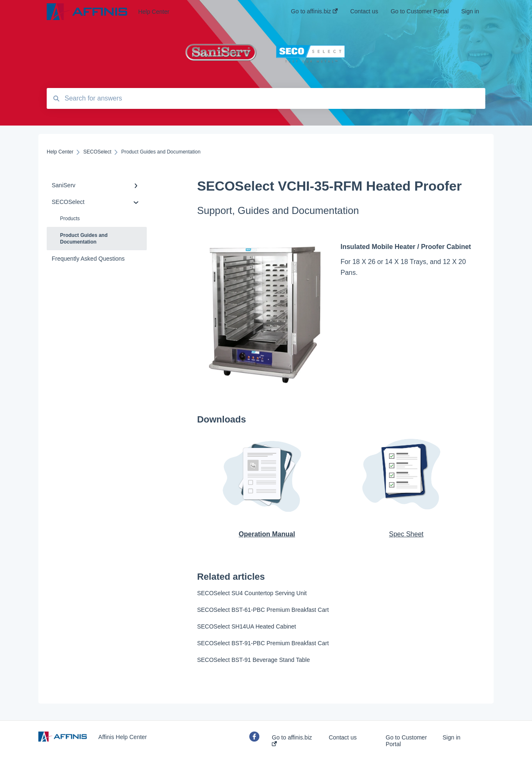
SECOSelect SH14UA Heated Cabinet (247, 626)
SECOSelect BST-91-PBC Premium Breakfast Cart (263, 643)
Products (70, 219)
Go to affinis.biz (292, 740)
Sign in (452, 737)
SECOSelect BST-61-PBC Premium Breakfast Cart (263, 610)
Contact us (343, 737)
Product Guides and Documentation (84, 239)
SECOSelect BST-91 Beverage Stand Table (254, 660)
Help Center (154, 12)
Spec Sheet (406, 534)
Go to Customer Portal (406, 741)
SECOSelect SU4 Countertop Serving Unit (252, 593)
